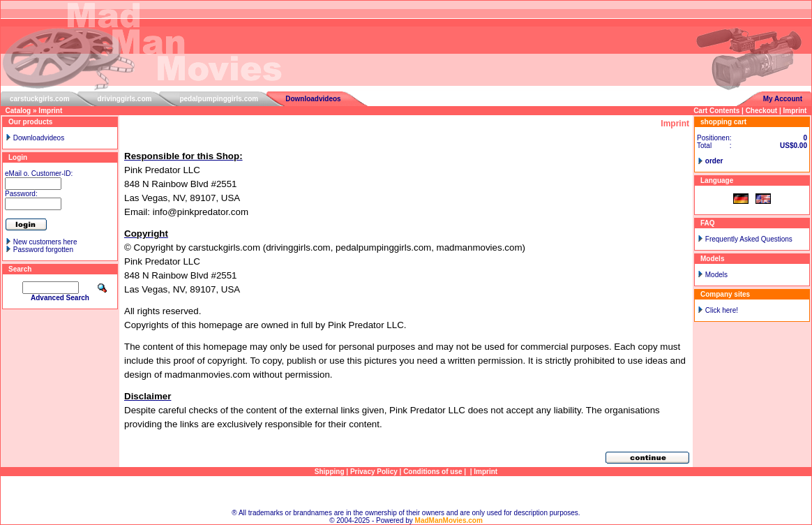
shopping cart (723, 122)
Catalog (18, 111)
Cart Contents (716, 111)
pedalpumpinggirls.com (219, 99)
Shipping (330, 472)
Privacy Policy (374, 472)
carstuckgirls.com (40, 99)
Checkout (762, 111)
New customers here (45, 242)
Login (18, 157)
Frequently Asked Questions (749, 239)
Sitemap (406, 493)
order (714, 161)
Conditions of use (433, 472)
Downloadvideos (313, 99)
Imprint (50, 111)
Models (716, 275)
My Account (783, 99)
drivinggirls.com (125, 99)
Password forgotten (43, 250)
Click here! (722, 310)
